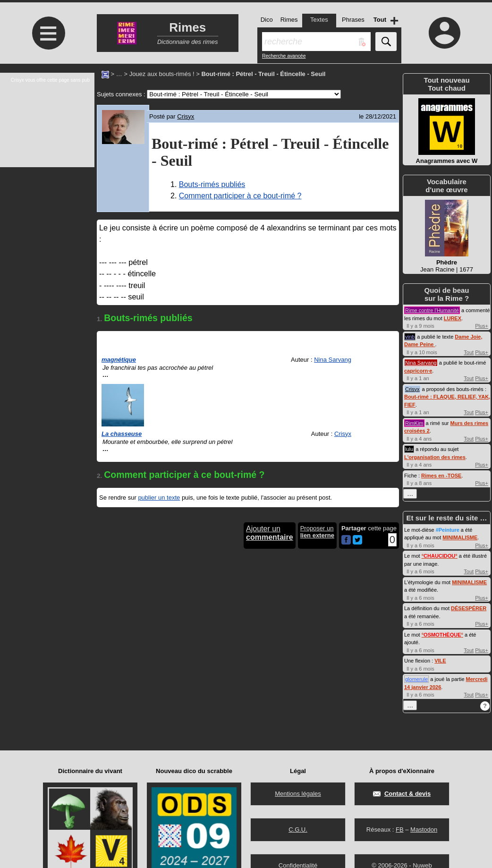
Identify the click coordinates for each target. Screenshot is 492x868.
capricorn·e (418, 371)
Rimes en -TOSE (441, 476)
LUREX (453, 318)
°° (440, 556)
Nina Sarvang (333, 360)
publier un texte (159, 498)
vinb (410, 337)
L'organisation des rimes (435, 457)
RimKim (414, 423)
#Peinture (448, 530)
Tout (469, 352)
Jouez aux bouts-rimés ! (162, 74)
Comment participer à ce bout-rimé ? (240, 196)
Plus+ (482, 326)
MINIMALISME (460, 537)
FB (400, 830)
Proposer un (317, 532)
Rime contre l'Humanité (432, 310)
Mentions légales (298, 794)
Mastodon (424, 830)
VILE (440, 661)
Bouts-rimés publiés (212, 184)
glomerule (416, 679)
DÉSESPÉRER (469, 608)
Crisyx (186, 116)
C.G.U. (298, 830)
